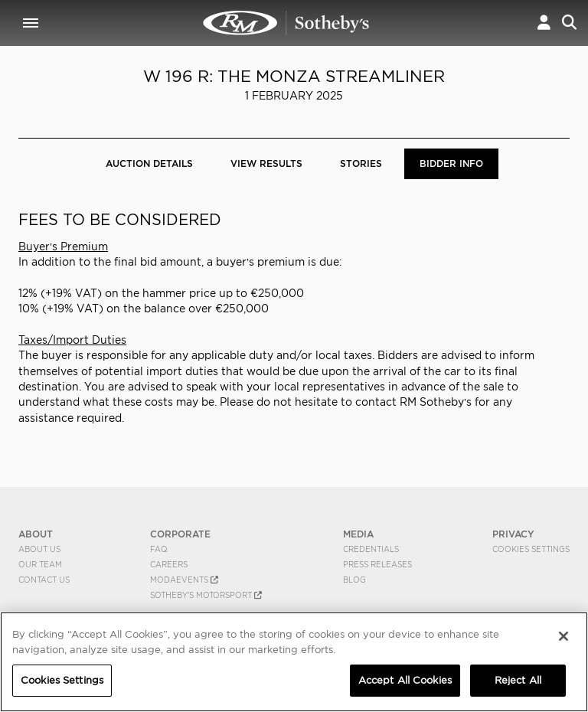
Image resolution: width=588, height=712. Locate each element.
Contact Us (44, 580)
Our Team (40, 564)
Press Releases (377, 564)
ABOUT (36, 534)
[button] (544, 23)
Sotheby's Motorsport (206, 595)
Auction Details (149, 163)
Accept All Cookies (405, 680)
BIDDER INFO (451, 163)
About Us (39, 549)
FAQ (159, 549)
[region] (294, 662)
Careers (169, 564)
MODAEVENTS (184, 580)
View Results (266, 163)
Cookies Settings (531, 549)
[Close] (563, 636)
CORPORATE (180, 534)
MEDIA (358, 534)
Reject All (518, 680)
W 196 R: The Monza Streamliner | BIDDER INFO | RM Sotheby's (286, 23)
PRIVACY (513, 534)
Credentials (371, 549)
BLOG (354, 580)
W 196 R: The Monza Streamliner (294, 76)
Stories (361, 163)
